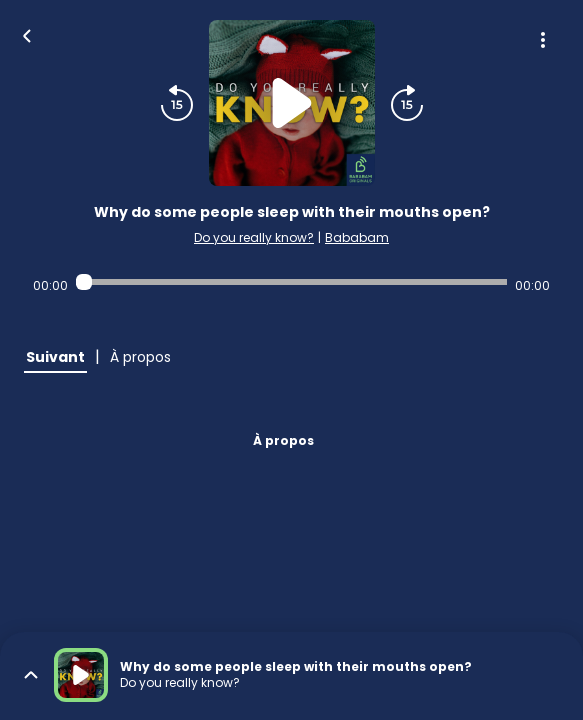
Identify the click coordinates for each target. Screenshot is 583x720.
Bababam (357, 237)
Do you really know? (254, 237)
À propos (283, 440)
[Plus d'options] (543, 40)
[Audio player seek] (292, 282)
